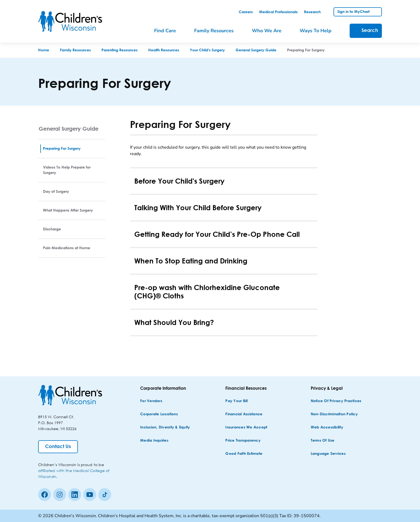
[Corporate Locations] (159, 414)
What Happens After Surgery (68, 210)
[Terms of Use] (323, 441)
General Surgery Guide (69, 129)
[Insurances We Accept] (246, 428)
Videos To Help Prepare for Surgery (67, 170)
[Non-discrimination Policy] (334, 414)
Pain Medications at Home (67, 248)
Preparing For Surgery (62, 149)
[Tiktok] (105, 495)
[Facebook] (45, 495)
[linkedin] (75, 495)
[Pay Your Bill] (236, 401)
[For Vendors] (151, 401)
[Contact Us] (58, 447)
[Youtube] (90, 495)
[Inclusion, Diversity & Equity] (165, 428)
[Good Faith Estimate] (244, 454)
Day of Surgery (56, 192)
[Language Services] (328, 454)
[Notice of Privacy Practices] (336, 401)
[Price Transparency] (243, 441)
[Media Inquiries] (154, 441)
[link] (246, 12)
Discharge (52, 229)
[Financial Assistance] (244, 414)
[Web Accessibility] (327, 428)
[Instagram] (60, 495)
